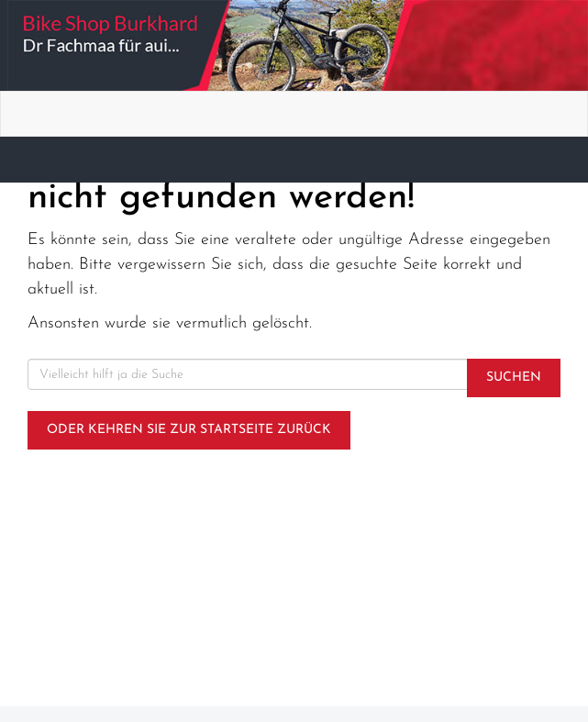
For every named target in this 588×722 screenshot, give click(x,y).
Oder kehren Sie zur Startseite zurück (189, 430)
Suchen (514, 378)
